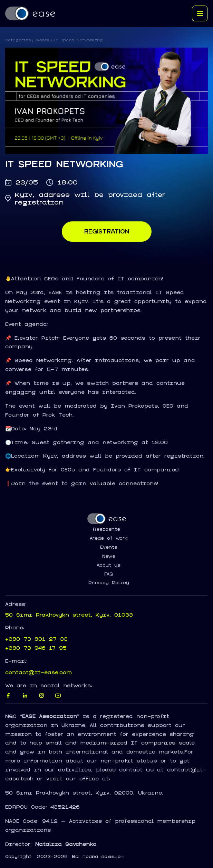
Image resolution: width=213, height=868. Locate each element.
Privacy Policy (109, 583)
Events (42, 40)
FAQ (109, 574)
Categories (18, 40)
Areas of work (109, 538)
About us (109, 565)
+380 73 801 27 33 (36, 639)
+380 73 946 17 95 (36, 648)
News (109, 556)
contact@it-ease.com (38, 672)
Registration (107, 231)
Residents (107, 529)
